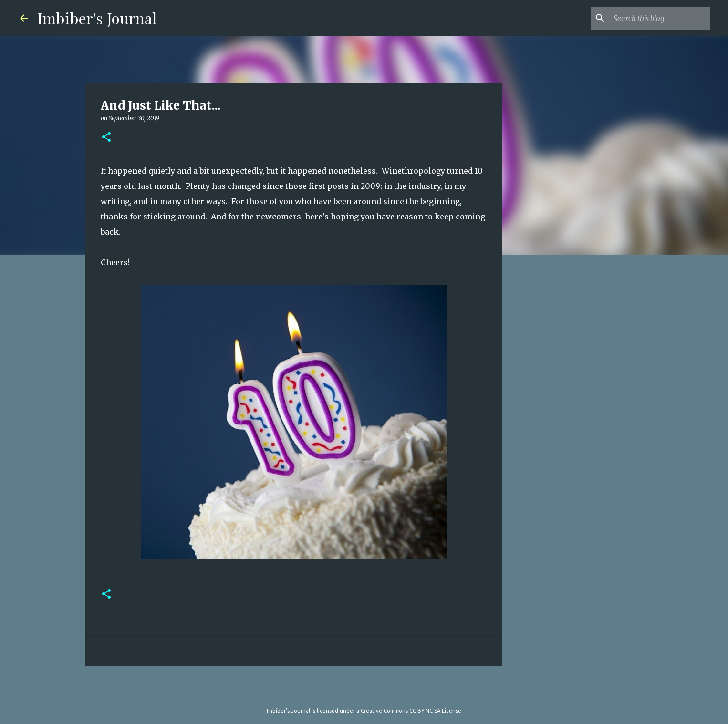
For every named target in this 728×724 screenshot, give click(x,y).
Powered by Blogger (364, 691)
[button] (106, 138)
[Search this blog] (660, 18)
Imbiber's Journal (97, 18)
